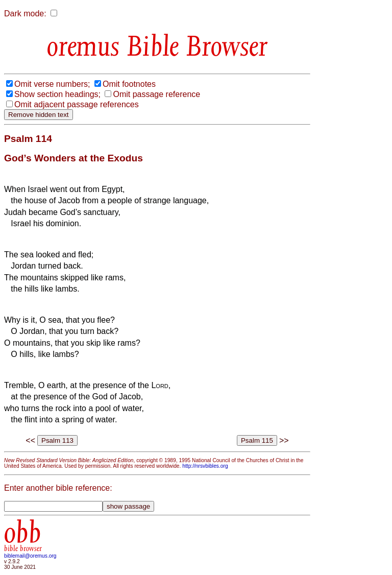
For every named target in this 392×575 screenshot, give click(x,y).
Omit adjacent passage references (77, 104)
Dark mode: (25, 14)
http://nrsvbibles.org (205, 466)
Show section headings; (57, 94)
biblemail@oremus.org (30, 556)
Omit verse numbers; (52, 84)
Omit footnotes (129, 84)
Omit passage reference (156, 94)
